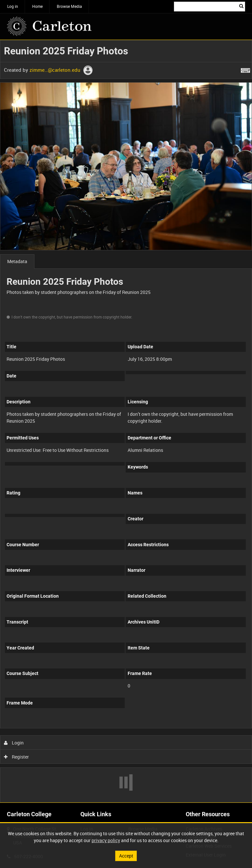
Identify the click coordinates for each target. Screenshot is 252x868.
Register (17, 757)
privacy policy (106, 840)
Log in (13, 6)
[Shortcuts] (245, 69)
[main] (126, 421)
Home (37, 6)
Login (14, 743)
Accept (126, 856)
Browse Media (69, 6)
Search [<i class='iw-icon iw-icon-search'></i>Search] (241, 6)
